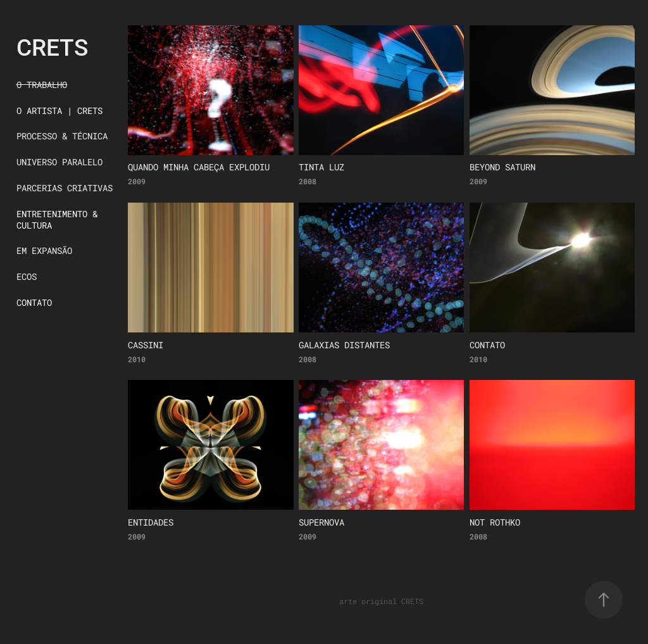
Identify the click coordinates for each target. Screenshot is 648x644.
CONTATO (34, 302)
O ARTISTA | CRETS (59, 110)
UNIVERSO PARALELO (59, 162)
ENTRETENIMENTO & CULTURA (57, 219)
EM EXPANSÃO (44, 250)
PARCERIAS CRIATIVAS (65, 188)
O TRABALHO (42, 85)
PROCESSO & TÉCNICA (62, 136)
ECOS (27, 276)
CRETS (52, 47)
